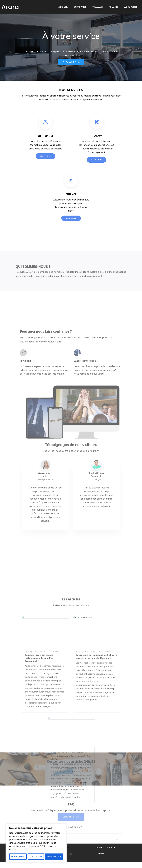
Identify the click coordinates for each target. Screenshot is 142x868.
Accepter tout (54, 857)
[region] (36, 843)
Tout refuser (36, 857)
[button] (71, 853)
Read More (45, 164)
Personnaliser (18, 857)
